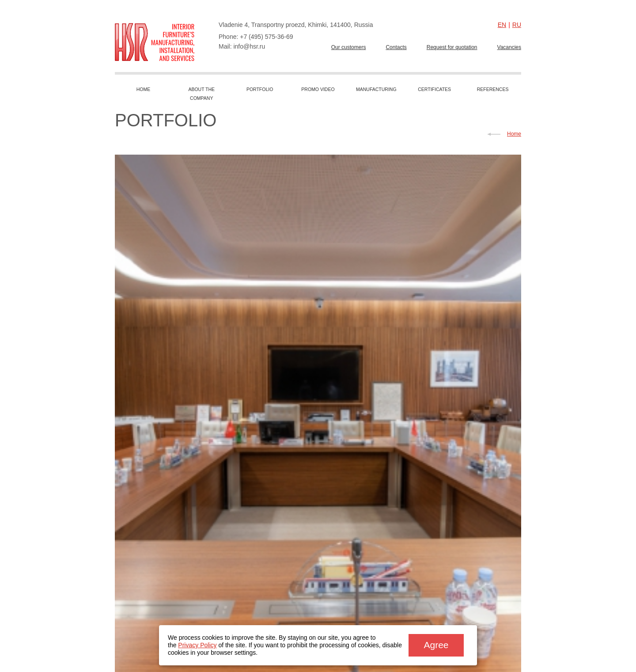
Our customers (349, 47)
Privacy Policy (197, 645)
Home (144, 89)
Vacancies (509, 47)
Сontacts (396, 47)
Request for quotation (452, 47)
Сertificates (434, 89)
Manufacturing (376, 89)
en (502, 25)
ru (517, 25)
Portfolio (260, 89)
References (493, 89)
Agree (436, 645)
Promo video (318, 89)
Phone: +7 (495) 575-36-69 (256, 37)
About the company (201, 94)
